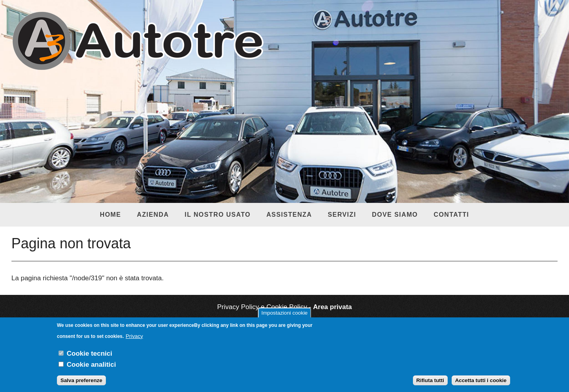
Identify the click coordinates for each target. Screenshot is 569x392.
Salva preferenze (81, 385)
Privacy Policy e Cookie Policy (262, 307)
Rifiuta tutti (430, 385)
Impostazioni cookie (284, 318)
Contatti (451, 215)
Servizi (342, 215)
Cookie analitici (91, 369)
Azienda (153, 215)
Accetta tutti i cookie (481, 385)
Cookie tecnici (89, 358)
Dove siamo (395, 215)
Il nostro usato (218, 215)
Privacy (134, 341)
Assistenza (289, 215)
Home (111, 215)
